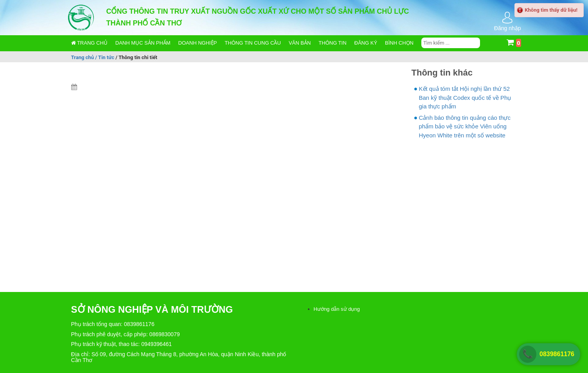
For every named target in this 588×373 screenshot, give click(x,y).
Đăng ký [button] (366, 43)
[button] (143, 43)
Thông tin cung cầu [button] (253, 43)
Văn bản (300, 43)
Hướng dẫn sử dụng (337, 309)
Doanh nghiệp (198, 43)
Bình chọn (399, 43)
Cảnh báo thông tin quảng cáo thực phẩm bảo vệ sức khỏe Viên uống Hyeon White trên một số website (465, 126)
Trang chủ (89, 43)
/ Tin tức (105, 57)
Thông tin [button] (332, 43)
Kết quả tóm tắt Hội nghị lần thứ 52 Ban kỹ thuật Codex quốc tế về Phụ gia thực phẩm (465, 97)
